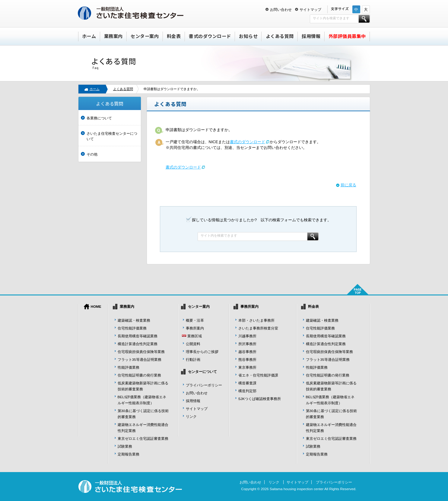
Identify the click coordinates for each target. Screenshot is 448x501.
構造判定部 (247, 391)
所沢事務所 (247, 344)
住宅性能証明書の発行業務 (139, 375)
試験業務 (125, 446)
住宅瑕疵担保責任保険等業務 (141, 352)
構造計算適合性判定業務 (138, 344)
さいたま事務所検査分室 (258, 328)
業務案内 (113, 36)
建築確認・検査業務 (134, 320)
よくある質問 (280, 36)
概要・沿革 (195, 320)
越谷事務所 (247, 352)
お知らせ (248, 36)
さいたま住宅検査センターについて (112, 136)
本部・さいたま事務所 (256, 320)
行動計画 (193, 359)
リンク (191, 416)
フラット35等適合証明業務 (140, 359)
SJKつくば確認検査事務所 (260, 399)
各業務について (99, 118)
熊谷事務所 (247, 359)
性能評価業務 (129, 367)
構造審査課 (247, 383)
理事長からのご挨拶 (202, 352)
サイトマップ (310, 9)
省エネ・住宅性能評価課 (258, 375)
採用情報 (311, 36)
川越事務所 (247, 336)
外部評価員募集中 (347, 36)
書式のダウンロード (210, 36)
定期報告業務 (129, 454)
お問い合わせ (281, 9)
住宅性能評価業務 (132, 328)
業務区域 (195, 336)
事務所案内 (195, 328)
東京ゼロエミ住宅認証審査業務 (143, 438)
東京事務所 (247, 367)
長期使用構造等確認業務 (138, 336)
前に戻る (348, 185)
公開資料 (193, 344)
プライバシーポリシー (204, 385)
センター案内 (145, 36)
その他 (92, 154)
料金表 (174, 36)
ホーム (89, 36)
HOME (96, 306)
